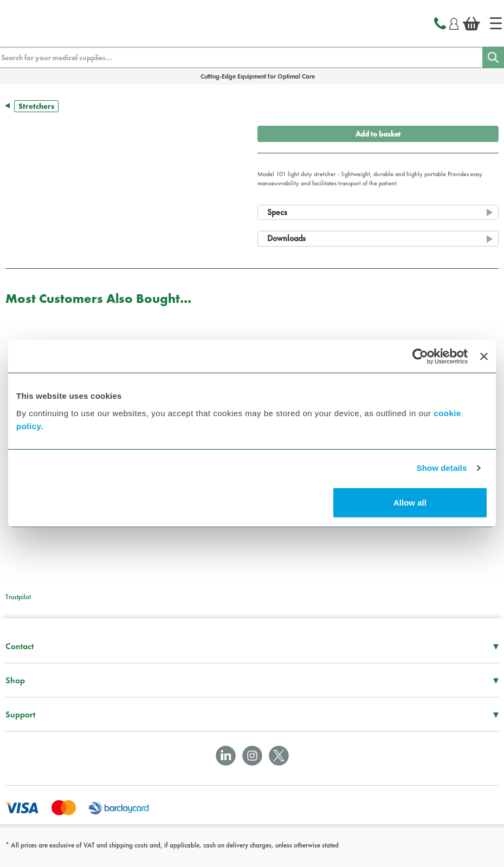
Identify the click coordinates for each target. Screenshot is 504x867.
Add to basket (378, 134)
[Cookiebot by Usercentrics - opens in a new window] (420, 357)
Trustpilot (18, 597)
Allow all (410, 502)
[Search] (493, 57)
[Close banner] (484, 357)
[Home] (496, 23)
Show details (442, 468)
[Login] (454, 22)
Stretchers (36, 106)
